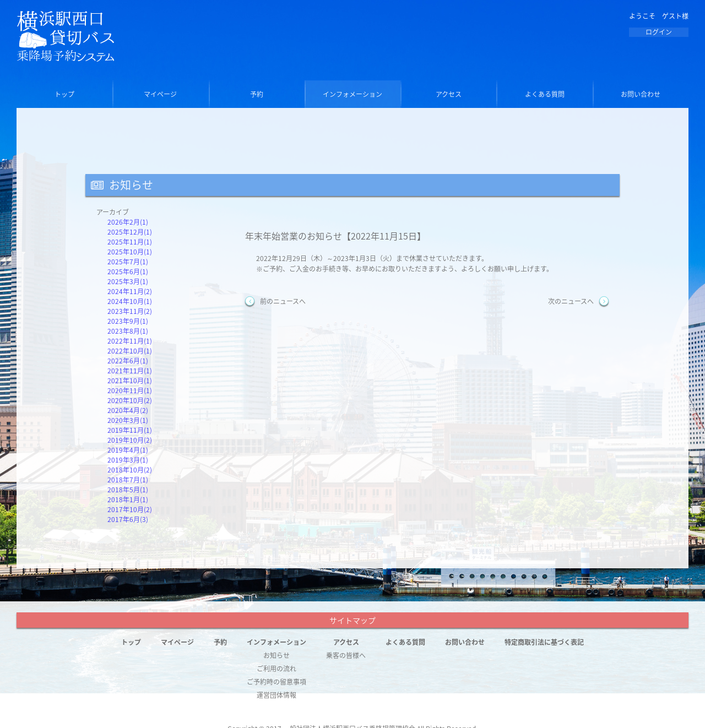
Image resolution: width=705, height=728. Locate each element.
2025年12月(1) (130, 232)
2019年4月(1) (128, 450)
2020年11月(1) (130, 390)
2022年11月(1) (130, 341)
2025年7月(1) (128, 262)
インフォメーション (352, 94)
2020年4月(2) (128, 410)
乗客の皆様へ (346, 655)
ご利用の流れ (276, 669)
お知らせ (276, 655)
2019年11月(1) (130, 430)
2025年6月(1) (128, 271)
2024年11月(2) (130, 291)
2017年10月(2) (130, 509)
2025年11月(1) (130, 242)
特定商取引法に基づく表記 (544, 642)
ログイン (659, 32)
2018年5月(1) (128, 490)
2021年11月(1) (130, 371)
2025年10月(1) (130, 252)
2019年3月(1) (128, 460)
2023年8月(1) (128, 331)
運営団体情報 (276, 695)
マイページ (160, 94)
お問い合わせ (641, 94)
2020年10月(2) (130, 400)
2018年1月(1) (128, 499)
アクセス (449, 94)
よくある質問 (545, 94)
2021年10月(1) (130, 381)
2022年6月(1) (128, 361)
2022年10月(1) (130, 351)
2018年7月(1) (128, 480)
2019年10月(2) (130, 440)
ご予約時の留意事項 (276, 682)
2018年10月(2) (130, 470)
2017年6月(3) (128, 519)
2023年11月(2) (130, 311)
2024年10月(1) (130, 301)
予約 (257, 94)
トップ (64, 94)
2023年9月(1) (128, 321)
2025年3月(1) (128, 281)
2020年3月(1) (128, 420)
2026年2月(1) (128, 222)
